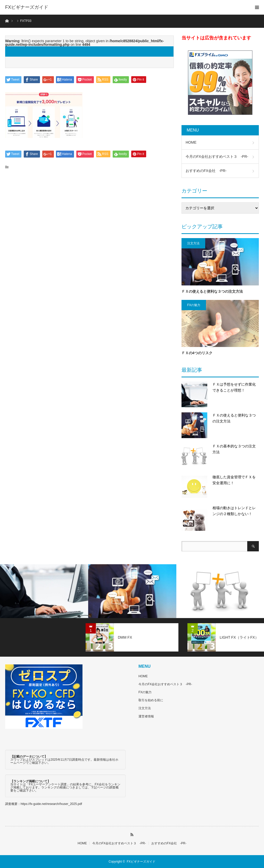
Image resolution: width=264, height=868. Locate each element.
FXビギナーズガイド (27, 7)
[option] (44, 591)
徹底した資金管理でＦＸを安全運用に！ (234, 480)
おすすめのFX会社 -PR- (206, 171)
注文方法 (193, 243)
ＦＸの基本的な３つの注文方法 (234, 449)
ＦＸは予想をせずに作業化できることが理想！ (234, 387)
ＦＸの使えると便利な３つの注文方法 (212, 291)
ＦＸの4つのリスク (197, 353)
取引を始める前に (151, 700)
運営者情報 (146, 716)
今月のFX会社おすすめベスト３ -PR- (217, 157)
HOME (191, 142)
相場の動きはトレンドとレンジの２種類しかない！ (234, 511)
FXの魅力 (194, 305)
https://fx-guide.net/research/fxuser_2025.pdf (51, 804)
